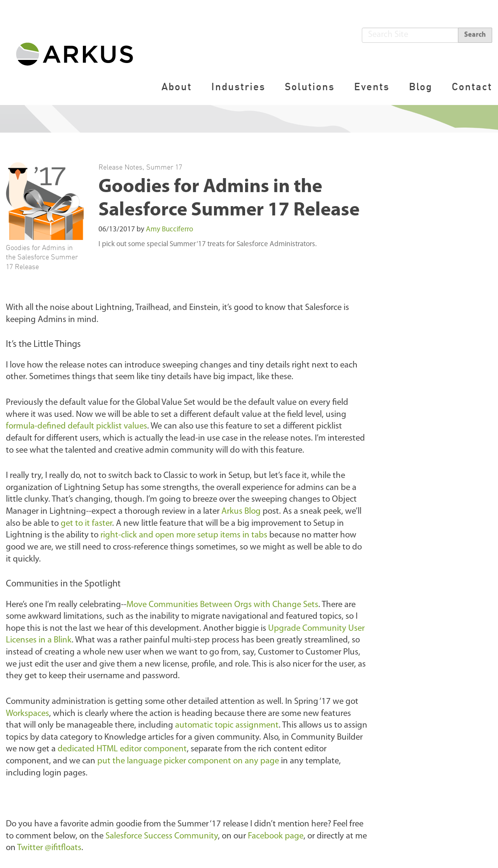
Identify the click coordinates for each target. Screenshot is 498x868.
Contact (472, 87)
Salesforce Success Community (162, 836)
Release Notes (120, 167)
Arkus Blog (241, 512)
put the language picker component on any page (188, 761)
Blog (421, 87)
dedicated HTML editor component (122, 749)
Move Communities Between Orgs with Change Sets (222, 605)
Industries (238, 87)
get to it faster (86, 524)
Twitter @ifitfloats (49, 848)
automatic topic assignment (227, 725)
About (177, 87)
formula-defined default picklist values (76, 426)
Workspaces (27, 714)
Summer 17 (164, 167)
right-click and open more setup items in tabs (184, 535)
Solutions (310, 87)
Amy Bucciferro (169, 230)
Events (372, 87)
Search (475, 35)
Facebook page (276, 836)
